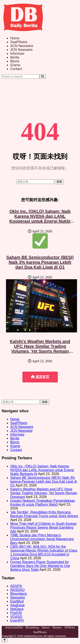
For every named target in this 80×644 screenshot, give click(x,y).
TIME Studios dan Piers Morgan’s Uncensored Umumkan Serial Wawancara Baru (42, 539)
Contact (16, 69)
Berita (15, 57)
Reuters (57, 628)
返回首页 (40, 377)
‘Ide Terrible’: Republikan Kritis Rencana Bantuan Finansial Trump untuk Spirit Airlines (44, 514)
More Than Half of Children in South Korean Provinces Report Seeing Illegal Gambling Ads (43, 527)
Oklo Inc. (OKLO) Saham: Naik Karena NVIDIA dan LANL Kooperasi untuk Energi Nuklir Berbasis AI (40, 219)
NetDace (17, 609)
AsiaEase (17, 605)
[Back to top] (4, 640)
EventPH (17, 620)
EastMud (17, 601)
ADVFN (16, 586)
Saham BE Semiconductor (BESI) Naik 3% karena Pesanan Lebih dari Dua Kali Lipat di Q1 (40, 262)
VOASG (16, 617)
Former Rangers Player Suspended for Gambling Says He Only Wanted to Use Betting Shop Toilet (40, 566)
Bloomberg (18, 594)
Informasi (17, 54)
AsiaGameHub (14, 628)
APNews (70, 628)
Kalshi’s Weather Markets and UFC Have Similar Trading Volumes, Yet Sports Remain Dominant (40, 349)
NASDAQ (17, 590)
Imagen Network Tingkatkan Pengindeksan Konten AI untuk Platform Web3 (43, 503)
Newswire (18, 597)
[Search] (43, 77)
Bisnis (15, 61)
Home (15, 38)
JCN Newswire (21, 50)
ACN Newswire (22, 46)
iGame (15, 65)
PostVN (16, 613)
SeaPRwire (19, 42)
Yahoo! (46, 628)
